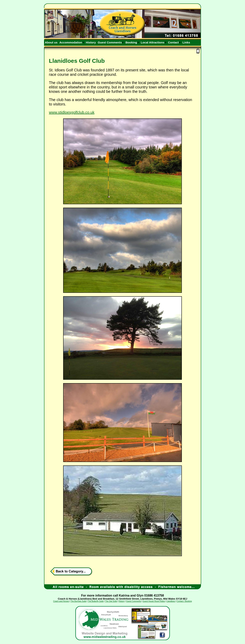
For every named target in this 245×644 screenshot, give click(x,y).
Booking (131, 42)
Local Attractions (153, 42)
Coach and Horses (61, 601)
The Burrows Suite (78, 601)
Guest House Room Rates (154, 601)
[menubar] (118, 42)
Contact (174, 42)
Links (186, 42)
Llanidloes (171, 601)
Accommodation (71, 42)
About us (51, 42)
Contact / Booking (184, 601)
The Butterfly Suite (96, 601)
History (91, 42)
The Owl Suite (111, 601)
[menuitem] (51, 42)
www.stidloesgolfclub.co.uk (72, 112)
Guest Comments (110, 42)
